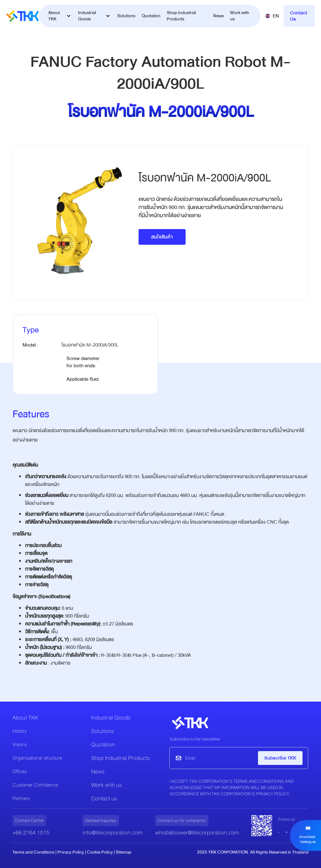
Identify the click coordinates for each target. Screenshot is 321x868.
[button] (272, 16)
